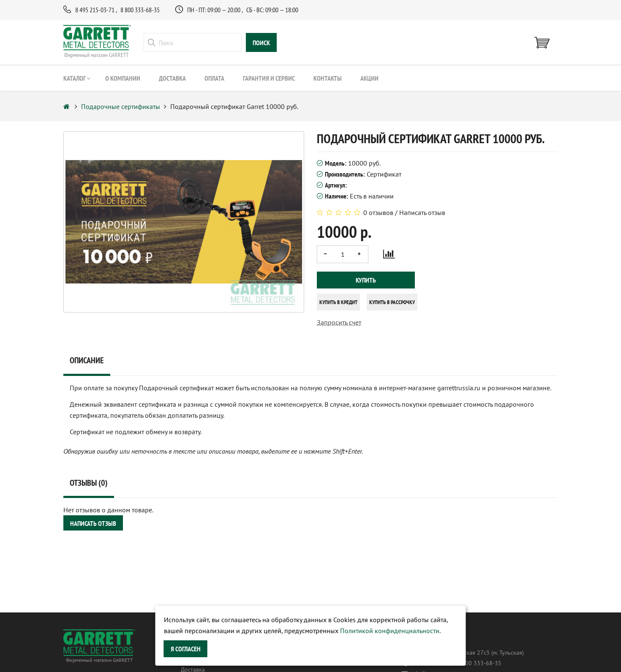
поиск (261, 43)
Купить (366, 280)
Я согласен (186, 649)
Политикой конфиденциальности (390, 631)
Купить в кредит (338, 302)
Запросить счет (339, 322)
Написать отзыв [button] (93, 523)
